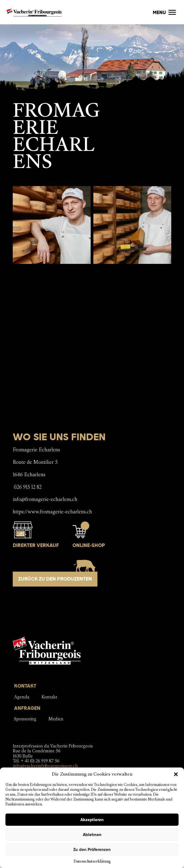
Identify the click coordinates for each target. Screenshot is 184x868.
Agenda (22, 697)
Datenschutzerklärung (92, 861)
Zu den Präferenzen (92, 849)
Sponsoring (25, 719)
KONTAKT (25, 686)
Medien (56, 719)
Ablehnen (92, 835)
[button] (176, 774)
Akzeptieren (92, 820)
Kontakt (49, 697)
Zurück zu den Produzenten (55, 579)
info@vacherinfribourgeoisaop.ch (45, 766)
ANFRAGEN (27, 708)
